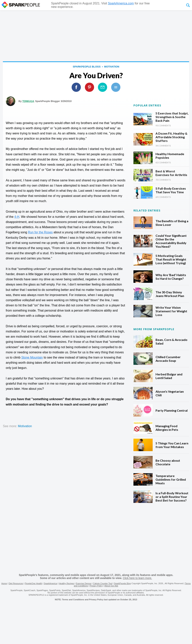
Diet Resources (16, 583)
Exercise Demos (84, 583)
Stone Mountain (32, 357)
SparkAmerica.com (121, 3)
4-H (17, 217)
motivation (112, 67)
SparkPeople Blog (122, 583)
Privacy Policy (96, 586)
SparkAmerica (50, 583)
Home (4, 583)
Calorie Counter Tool (103, 583)
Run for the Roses (40, 232)
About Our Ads (111, 586)
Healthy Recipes (66, 583)
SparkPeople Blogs (87, 67)
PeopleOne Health (33, 583)
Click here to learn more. (137, 578)
